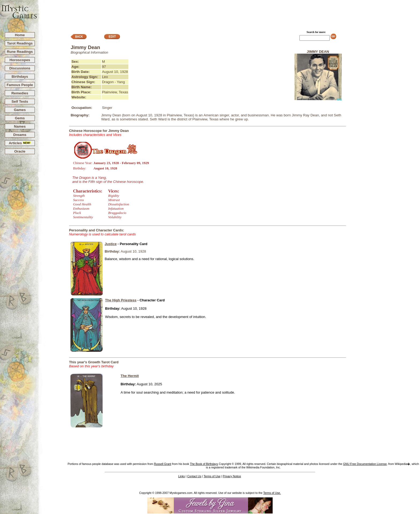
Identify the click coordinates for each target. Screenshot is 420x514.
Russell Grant (163, 464)
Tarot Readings (20, 43)
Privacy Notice (232, 476)
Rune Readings (20, 52)
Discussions (20, 68)
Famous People (20, 85)
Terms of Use (212, 476)
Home (20, 35)
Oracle (20, 151)
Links (181, 476)
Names (20, 126)
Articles (20, 143)
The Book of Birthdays (204, 464)
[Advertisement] (229, 14)
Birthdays (20, 77)
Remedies (20, 93)
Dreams (20, 135)
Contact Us (194, 476)
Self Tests (20, 101)
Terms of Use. (272, 493)
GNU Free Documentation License (365, 464)
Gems (20, 118)
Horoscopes (20, 60)
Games (20, 110)
